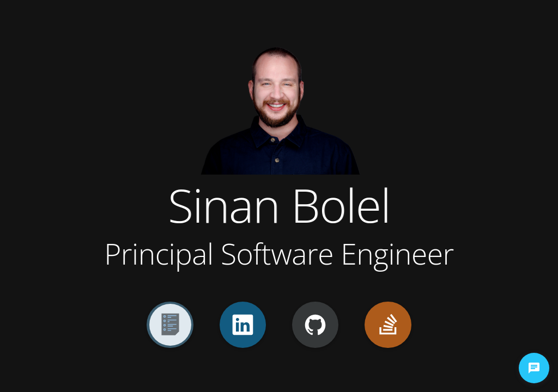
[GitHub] (315, 325)
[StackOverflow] (388, 325)
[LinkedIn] (243, 325)
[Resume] (170, 325)
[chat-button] (534, 368)
